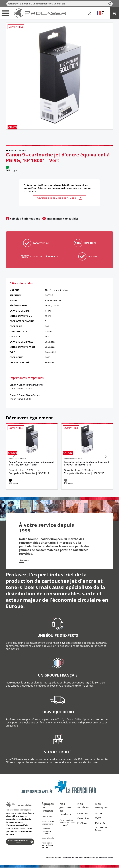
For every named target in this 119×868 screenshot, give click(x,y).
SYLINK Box (82, 823)
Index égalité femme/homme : (49, 846)
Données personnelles (73, 858)
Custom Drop (83, 819)
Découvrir (25, 561)
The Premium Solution (101, 829)
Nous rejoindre (48, 839)
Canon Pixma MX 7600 (21, 389)
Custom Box (83, 814)
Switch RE (100, 823)
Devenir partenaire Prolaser (59, 198)
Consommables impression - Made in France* (68, 823)
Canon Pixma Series (29, 395)
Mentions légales (53, 858)
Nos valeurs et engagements (48, 823)
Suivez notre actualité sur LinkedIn (20, 842)
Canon (13, 385)
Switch (99, 819)
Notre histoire (48, 817)
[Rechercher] (59, 4)
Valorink (99, 814)
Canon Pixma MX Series (31, 385)
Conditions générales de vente (99, 858)
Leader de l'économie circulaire (46, 832)
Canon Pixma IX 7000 (20, 399)
